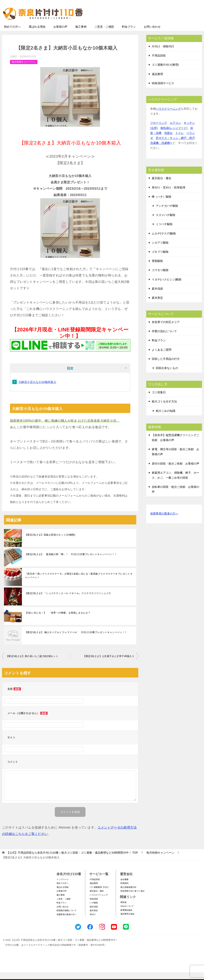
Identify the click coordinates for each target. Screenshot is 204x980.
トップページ (63, 887)
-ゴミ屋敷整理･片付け (99, 895)
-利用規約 (124, 891)
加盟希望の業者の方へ (164, 522)
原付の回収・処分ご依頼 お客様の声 (176, 471)
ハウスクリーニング (168, 116)
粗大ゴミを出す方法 (164, 409)
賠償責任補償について (67, 918)
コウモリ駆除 (160, 278)
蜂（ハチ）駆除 (162, 204)
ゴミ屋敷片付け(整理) (165, 72)
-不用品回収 (95, 887)
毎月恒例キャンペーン (24, 70)
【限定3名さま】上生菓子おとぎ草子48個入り (109, 664)
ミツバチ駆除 (164, 232)
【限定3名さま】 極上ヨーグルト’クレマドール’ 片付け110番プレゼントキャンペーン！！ (76, 640)
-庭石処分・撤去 (97, 899)
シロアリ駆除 (160, 250)
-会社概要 (124, 887)
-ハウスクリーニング (99, 903)
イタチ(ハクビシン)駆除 (167, 287)
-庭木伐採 (94, 914)
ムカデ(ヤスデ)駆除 (164, 241)
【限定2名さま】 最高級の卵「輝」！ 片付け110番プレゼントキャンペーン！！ (71, 562)
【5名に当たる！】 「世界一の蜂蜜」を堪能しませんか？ (58, 621)
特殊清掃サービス (163, 91)
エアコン (175, 131)
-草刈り (93, 922)
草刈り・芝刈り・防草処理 (169, 195)
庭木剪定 (157, 306)
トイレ (179, 141)
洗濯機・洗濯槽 (160, 151)
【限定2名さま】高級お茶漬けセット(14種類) (50, 543)
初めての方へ (12, 34)
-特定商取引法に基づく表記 (132, 899)
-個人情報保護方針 (128, 895)
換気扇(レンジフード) (174, 136)
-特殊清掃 (94, 907)
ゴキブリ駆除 (160, 260)
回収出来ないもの (167, 376)
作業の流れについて (164, 339)
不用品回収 (159, 63)
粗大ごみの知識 (166, 419)
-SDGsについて (127, 914)
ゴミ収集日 (159, 400)
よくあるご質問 (162, 357)
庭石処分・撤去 (162, 186)
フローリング (159, 131)
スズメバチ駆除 (166, 223)
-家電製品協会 (126, 918)
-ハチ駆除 (94, 910)
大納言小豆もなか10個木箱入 (37, 390)
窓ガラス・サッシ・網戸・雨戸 (175, 146)
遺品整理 (157, 82)
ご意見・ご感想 (104, 34)
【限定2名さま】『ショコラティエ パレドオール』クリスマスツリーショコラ (68, 601)
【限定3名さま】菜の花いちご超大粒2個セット (32, 664)
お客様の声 (60, 34)
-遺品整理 (94, 891)
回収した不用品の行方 (166, 367)
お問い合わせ (152, 34)
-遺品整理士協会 (127, 922)
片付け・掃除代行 (163, 54)
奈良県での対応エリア (166, 330)
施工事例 (81, 34)
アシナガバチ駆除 (167, 214)
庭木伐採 (157, 296)
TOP (72, 860)
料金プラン (129, 34)
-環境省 (123, 910)
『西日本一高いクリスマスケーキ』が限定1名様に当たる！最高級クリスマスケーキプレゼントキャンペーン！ (79, 583)
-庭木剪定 (94, 918)
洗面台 (168, 141)
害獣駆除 (157, 269)
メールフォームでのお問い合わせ (165, 23)
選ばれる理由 (37, 34)
